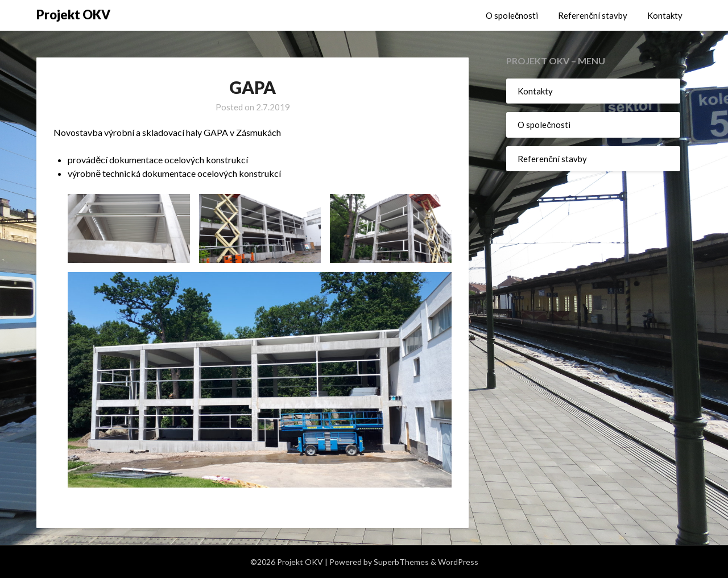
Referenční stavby (593, 15)
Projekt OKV (73, 15)
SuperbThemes (401, 562)
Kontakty (665, 15)
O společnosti (512, 15)
